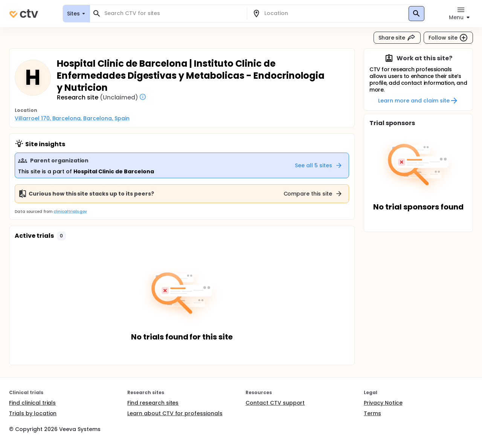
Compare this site (313, 194)
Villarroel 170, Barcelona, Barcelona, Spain (72, 118)
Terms (372, 413)
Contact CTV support (275, 403)
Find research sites (153, 403)
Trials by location (33, 413)
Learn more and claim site (418, 101)
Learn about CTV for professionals (175, 413)
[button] (61, 236)
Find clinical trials (32, 403)
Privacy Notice (383, 403)
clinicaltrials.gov (70, 212)
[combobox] (173, 13)
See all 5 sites (319, 165)
